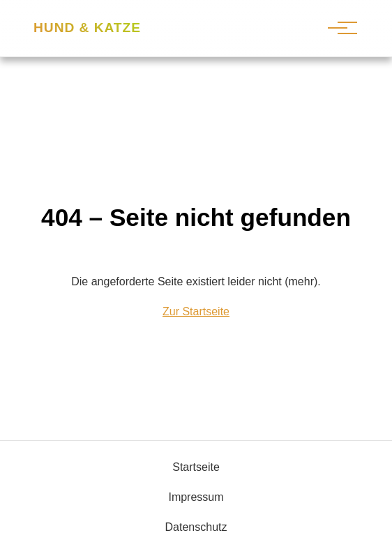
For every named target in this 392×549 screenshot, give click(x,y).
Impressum (196, 497)
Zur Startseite (196, 311)
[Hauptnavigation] (338, 28)
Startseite (196, 467)
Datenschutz (196, 527)
